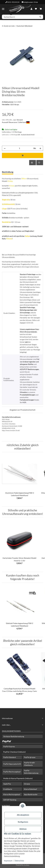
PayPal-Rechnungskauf (12, 772)
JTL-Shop (26, 865)
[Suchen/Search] (20, 17)
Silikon (24, 179)
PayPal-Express (9, 746)
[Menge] (19, 148)
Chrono (9, 239)
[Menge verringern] (5, 148)
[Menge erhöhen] (40, 148)
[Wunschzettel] (36, 9)
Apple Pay (7, 784)
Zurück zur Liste (9, 26)
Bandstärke (6, 222)
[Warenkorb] (41, 9)
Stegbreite (6, 200)
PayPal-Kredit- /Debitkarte (30, 764)
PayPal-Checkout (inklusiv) (14, 752)
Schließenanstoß (8, 204)
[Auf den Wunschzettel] (40, 163)
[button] (31, 9)
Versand (20, 120)
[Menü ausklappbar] (3, 8)
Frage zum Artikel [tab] (24, 172)
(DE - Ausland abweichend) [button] (26, 135)
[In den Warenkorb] (4, 34)
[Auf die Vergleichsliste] (33, 163)
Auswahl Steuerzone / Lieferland (16, 122)
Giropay (27, 784)
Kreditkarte (8, 789)
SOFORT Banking (10, 800)
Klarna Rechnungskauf (12, 794)
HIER (24, 402)
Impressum (8, 861)
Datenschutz (19, 861)
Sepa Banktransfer (31, 794)
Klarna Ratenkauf (30, 789)
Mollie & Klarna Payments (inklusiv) (18, 778)
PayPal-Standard (10, 757)
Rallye (27, 236)
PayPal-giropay (30, 757)
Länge (4, 209)
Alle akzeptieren (23, 815)
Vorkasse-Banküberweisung (14, 736)
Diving (10, 181)
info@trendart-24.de (31, 2)
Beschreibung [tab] (8, 172)
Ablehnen (23, 829)
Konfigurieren (23, 822)
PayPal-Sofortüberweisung (31, 772)
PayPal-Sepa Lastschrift (12, 764)
